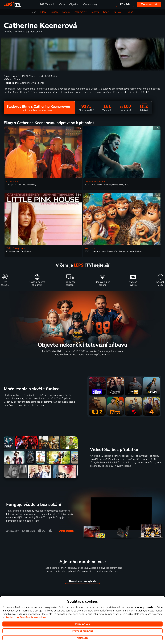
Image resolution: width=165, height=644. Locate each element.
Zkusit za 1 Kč (149, 4)
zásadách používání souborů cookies (25, 617)
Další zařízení (67, 531)
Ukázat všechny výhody (83, 581)
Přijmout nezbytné (82, 631)
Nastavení (83, 638)
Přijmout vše (82, 624)
